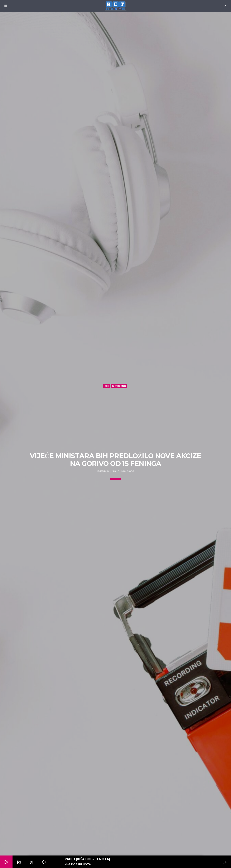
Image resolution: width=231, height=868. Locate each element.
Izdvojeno (119, 386)
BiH (107, 386)
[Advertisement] (116, 420)
